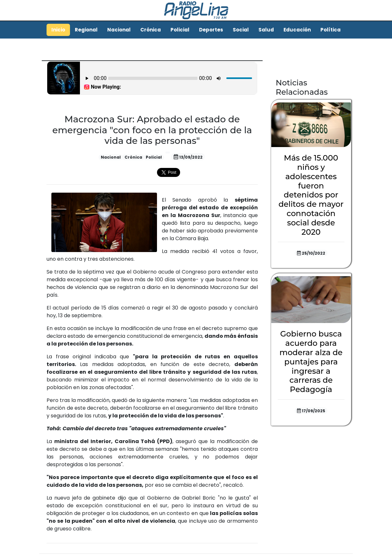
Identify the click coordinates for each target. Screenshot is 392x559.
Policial (180, 30)
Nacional (119, 30)
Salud (266, 30)
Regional (86, 30)
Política (331, 30)
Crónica (151, 30)
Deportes (211, 30)
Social (241, 30)
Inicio (58, 30)
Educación (297, 30)
